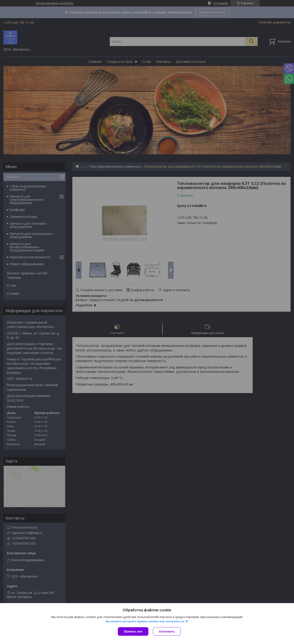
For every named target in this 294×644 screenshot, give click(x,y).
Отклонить (167, 631)
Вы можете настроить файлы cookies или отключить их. (145, 621)
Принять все (133, 631)
